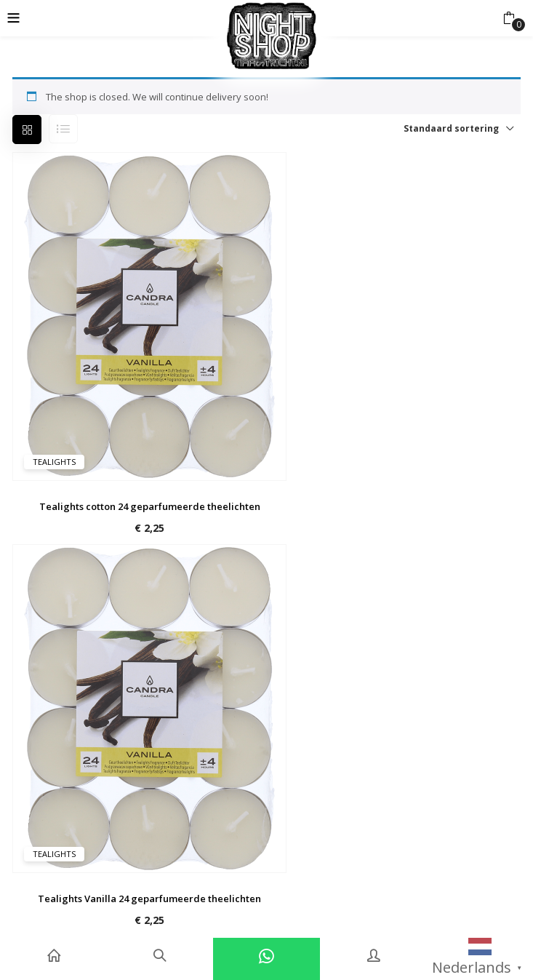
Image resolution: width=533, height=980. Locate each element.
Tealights (54, 462)
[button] (509, 18)
